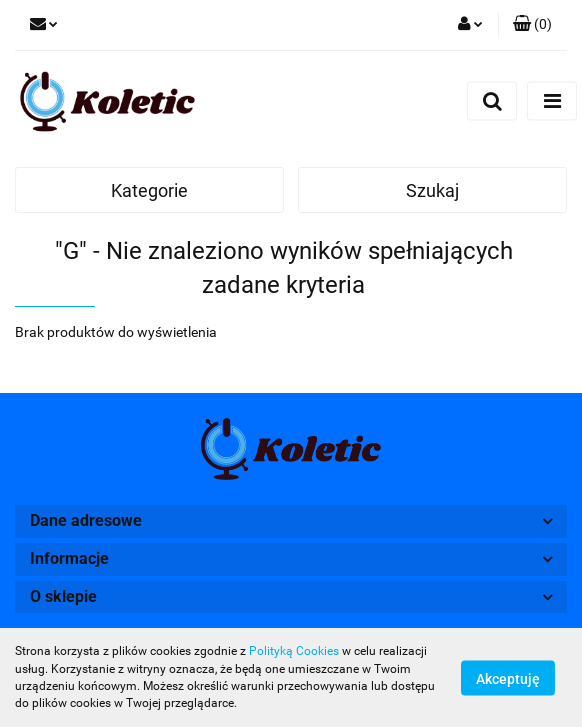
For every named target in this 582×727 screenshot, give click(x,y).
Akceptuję (508, 678)
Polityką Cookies (294, 651)
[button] (532, 25)
